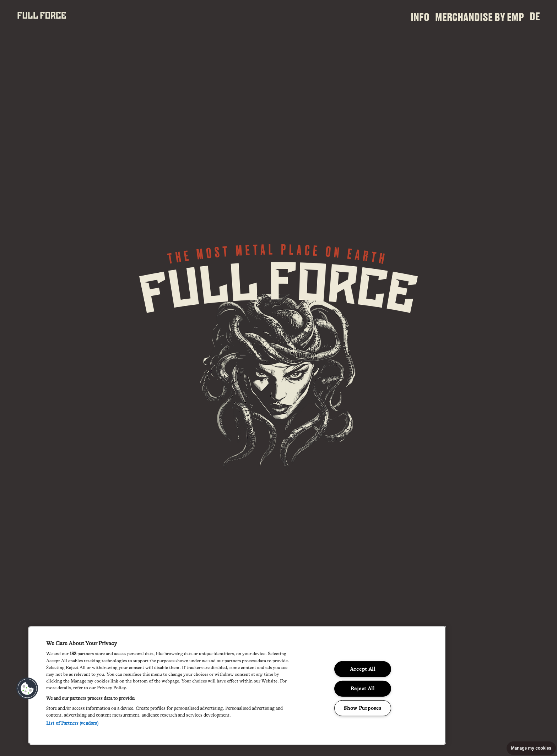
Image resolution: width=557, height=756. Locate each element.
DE (535, 16)
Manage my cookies (531, 748)
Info (420, 17)
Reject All (363, 689)
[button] (27, 689)
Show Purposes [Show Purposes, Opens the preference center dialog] (363, 708)
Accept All (363, 669)
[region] (237, 685)
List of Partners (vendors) (72, 723)
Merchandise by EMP (480, 17)
